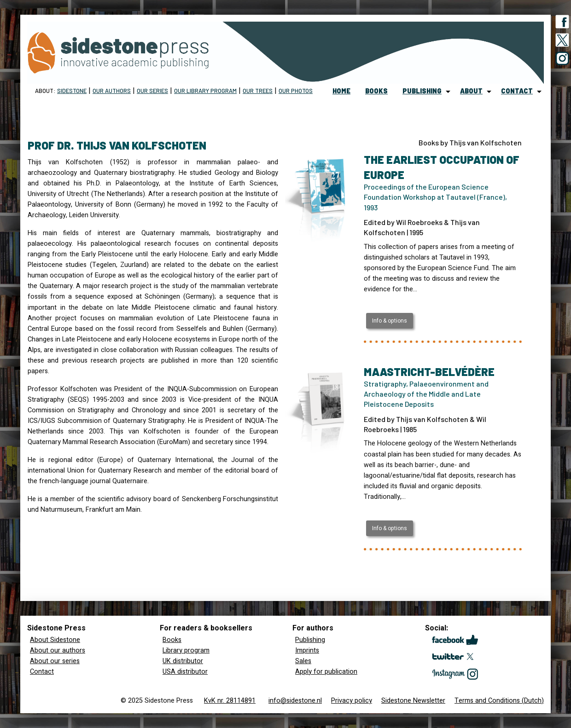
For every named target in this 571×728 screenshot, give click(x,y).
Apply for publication (326, 672)
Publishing (310, 640)
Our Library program (205, 91)
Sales (303, 661)
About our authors (58, 650)
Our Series (152, 91)
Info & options (390, 321)
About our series (55, 661)
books (376, 91)
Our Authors (112, 91)
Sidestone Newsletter (413, 701)
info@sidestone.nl (295, 701)
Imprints (307, 650)
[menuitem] (341, 92)
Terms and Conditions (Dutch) (499, 701)
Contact (42, 672)
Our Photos (296, 91)
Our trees (258, 91)
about (471, 91)
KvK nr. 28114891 (230, 701)
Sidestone (72, 91)
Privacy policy (352, 701)
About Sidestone (55, 640)
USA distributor (185, 672)
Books (172, 640)
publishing (422, 91)
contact (517, 91)
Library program (186, 650)
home (341, 91)
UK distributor (183, 661)
